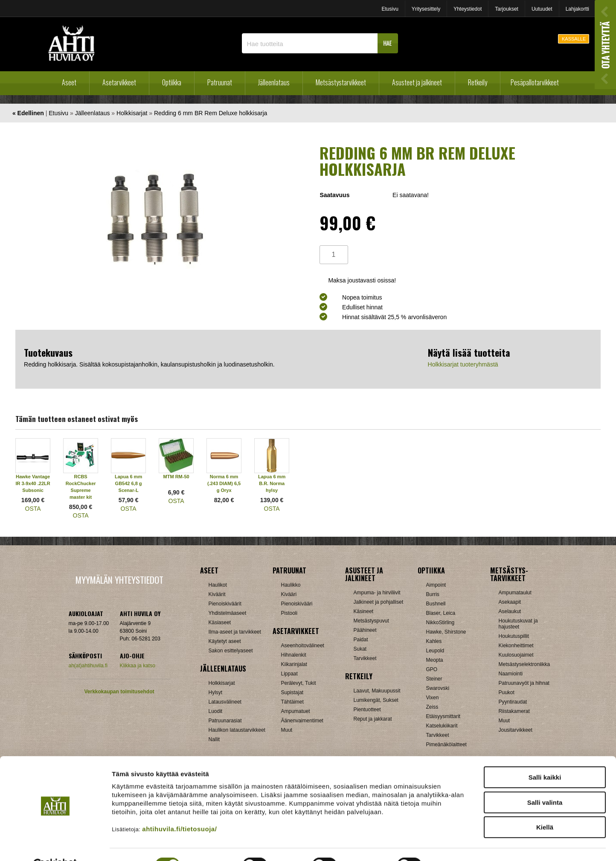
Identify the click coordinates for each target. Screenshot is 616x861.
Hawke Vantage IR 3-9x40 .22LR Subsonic (33, 483)
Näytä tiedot (456, 844)
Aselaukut (510, 611)
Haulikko (291, 585)
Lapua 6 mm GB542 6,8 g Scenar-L (128, 483)
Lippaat (289, 674)
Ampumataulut (515, 593)
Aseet (69, 82)
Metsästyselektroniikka (524, 664)
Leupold (435, 651)
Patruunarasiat (225, 721)
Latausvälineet (225, 702)
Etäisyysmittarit (443, 716)
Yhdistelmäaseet (228, 613)
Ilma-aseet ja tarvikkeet (235, 632)
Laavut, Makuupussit (377, 691)
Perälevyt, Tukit (299, 683)
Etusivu (390, 9)
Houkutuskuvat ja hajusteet (518, 624)
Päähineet (365, 630)
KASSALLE (574, 39)
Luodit (216, 711)
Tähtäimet (292, 702)
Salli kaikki (545, 757)
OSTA (33, 509)
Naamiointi (511, 674)
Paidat (361, 640)
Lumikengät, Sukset (376, 700)
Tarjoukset (507, 9)
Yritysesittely (426, 9)
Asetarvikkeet (119, 82)
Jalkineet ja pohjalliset (379, 602)
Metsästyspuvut (371, 621)
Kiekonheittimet (516, 646)
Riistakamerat (514, 711)
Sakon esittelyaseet (231, 651)
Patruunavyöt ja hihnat (524, 683)
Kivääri (289, 594)
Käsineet (364, 611)
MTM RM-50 (176, 477)
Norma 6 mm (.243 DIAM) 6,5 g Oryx (224, 483)
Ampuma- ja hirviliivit (377, 593)
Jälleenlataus (274, 82)
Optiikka (172, 82)
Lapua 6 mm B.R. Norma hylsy (272, 483)
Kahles (434, 641)
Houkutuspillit (514, 636)
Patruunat (220, 82)
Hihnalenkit (294, 655)
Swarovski (438, 688)
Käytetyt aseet (225, 641)
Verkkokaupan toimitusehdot (119, 692)
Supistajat (292, 692)
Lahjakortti (577, 9)
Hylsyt (216, 692)
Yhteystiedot (468, 9)
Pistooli (289, 613)
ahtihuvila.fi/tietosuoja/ (179, 808)
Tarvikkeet (365, 658)
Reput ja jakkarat (373, 719)
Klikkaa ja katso (138, 666)
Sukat (360, 649)
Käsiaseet (220, 622)
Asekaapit (510, 602)
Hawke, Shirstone (446, 632)
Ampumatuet (296, 711)
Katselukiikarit (442, 726)
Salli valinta (545, 782)
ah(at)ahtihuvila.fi (88, 666)
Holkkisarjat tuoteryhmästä (463, 364)
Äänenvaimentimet (302, 721)
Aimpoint (436, 585)
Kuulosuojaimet (516, 655)
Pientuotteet (367, 710)
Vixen (433, 698)
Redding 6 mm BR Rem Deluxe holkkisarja (211, 113)
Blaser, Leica (441, 613)
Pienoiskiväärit (225, 604)
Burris (433, 594)
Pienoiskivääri (297, 604)
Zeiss (432, 707)
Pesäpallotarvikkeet (535, 82)
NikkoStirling (440, 622)
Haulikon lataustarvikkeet (237, 730)
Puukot (507, 692)
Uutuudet (542, 9)
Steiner (434, 679)
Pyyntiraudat (513, 702)
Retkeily (478, 82)
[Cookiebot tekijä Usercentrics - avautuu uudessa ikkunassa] (55, 844)
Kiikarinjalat (294, 664)
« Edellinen (28, 113)
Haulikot (218, 585)
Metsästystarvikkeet (341, 82)
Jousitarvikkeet (516, 730)
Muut (287, 730)
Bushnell (436, 604)
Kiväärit (217, 594)
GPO (432, 669)
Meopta (435, 660)
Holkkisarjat (132, 113)
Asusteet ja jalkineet (417, 82)
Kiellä (545, 807)
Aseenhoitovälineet (303, 646)
